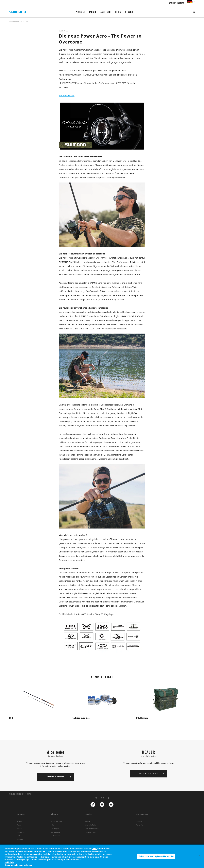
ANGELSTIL (106, 12)
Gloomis (139, 824)
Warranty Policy (91, 827)
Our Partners (142, 817)
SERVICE (129, 12)
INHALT (93, 12)
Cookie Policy (9, 862)
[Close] (199, 856)
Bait (18, 838)
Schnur (20, 831)
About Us (55, 817)
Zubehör (20, 842)
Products (21, 817)
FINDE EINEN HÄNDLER (171, 3)
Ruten (19, 827)
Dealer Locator (90, 834)
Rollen (19, 824)
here (94, 848)
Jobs (53, 827)
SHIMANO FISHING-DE (16, 22)
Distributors (55, 838)
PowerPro (140, 827)
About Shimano (57, 824)
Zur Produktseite (67, 96)
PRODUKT (80, 12)
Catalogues (55, 831)
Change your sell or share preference (18, 865)
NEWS (118, 12)
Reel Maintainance (92, 831)
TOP (193, 23)
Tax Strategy (55, 834)
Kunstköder (21, 834)
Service (88, 817)
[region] (102, 856)
